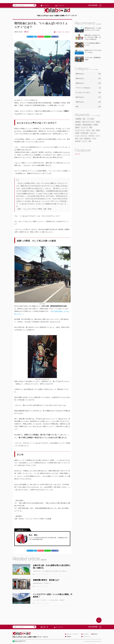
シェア (55, 37)
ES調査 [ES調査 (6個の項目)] (96, 125)
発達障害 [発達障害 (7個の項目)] (78, 122)
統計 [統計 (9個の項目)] (84, 119)
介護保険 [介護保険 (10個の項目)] (78, 119)
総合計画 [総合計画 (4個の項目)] (78, 141)
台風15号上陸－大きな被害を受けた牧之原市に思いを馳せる (52, 567)
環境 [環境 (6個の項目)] (91, 128)
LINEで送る (48, 37)
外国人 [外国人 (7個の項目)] (98, 122)
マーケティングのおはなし (88, 88)
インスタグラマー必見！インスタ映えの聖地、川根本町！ (53, 596)
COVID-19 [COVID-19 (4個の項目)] (91, 136)
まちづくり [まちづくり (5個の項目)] (84, 136)
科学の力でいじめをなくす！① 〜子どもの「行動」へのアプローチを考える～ (93, 37)
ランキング (61, 2)
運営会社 (95, 634)
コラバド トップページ (72, 634)
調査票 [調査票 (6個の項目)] (77, 128)
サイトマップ (86, 637)
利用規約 (69, 637)
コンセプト (46, 2)
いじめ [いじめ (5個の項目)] (77, 136)
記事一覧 (45, 627)
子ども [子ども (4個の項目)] (94, 139)
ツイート (30, 37)
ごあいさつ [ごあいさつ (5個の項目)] (93, 133)
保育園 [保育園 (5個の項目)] (77, 133)
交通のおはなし (88, 83)
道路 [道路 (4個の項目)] (90, 141)
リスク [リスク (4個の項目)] (98, 136)
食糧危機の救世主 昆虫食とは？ (46, 580)
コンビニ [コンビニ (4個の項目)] (84, 141)
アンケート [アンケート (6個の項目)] (84, 128)
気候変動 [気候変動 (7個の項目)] (78, 125)
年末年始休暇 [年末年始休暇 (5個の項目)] (84, 133)
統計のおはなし (88, 97)
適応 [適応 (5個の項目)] (93, 130)
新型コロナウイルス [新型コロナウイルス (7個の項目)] (88, 122)
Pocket (40, 37)
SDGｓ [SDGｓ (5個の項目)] (88, 130)
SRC (88, 107)
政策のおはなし (88, 74)
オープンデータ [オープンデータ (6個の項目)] (80, 130)
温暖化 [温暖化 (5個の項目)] (98, 130)
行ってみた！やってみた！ (63, 32)
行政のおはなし (88, 102)
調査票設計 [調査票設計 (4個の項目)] (87, 139)
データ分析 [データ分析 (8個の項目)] (91, 119)
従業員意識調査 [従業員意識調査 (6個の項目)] (87, 125)
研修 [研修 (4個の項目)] (77, 139)
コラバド (78, 154)
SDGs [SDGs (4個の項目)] (81, 139)
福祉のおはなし (88, 78)
